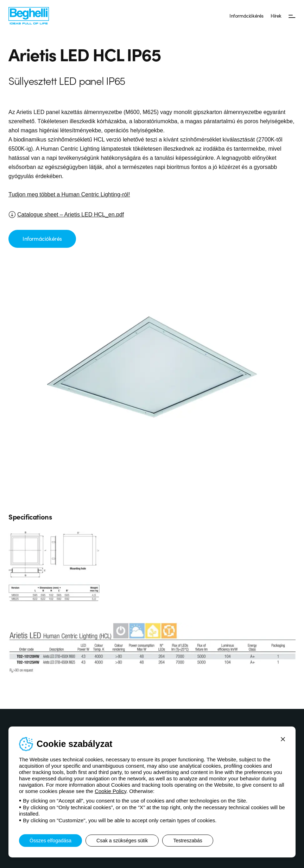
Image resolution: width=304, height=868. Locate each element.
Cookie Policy (110, 791)
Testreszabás (188, 841)
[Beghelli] (29, 15)
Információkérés (246, 15)
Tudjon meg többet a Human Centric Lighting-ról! (69, 194)
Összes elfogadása (50, 841)
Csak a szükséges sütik (122, 841)
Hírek (276, 15)
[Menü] (292, 16)
